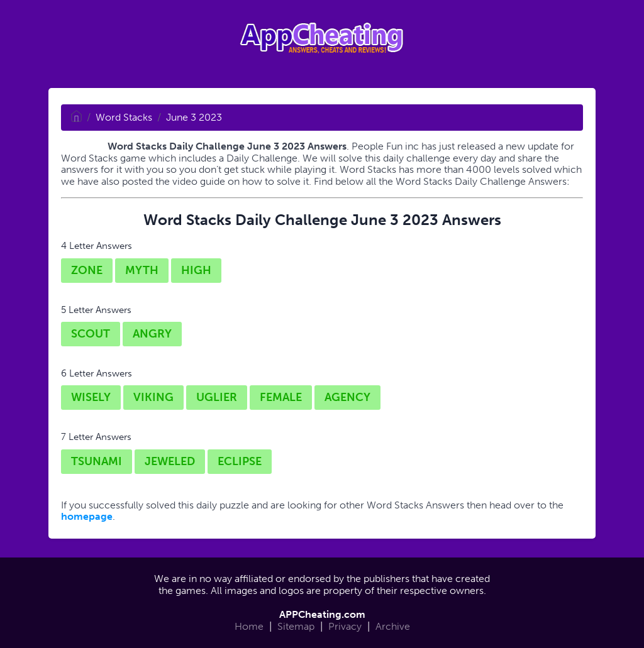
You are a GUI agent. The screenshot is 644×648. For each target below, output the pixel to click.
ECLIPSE (240, 461)
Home (249, 626)
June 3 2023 (194, 117)
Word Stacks (124, 117)
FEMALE (281, 397)
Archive (393, 626)
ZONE (87, 270)
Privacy (345, 626)
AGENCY (347, 397)
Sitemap (296, 626)
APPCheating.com (322, 614)
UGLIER (217, 397)
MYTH (142, 270)
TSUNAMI (97, 461)
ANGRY (152, 334)
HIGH (196, 270)
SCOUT (91, 334)
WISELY (91, 397)
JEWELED (170, 461)
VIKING (153, 397)
